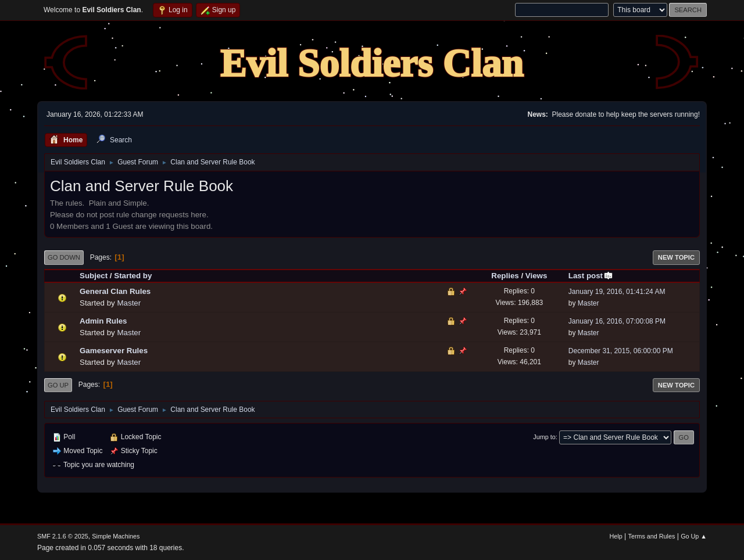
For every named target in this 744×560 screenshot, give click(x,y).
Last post (591, 276)
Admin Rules (103, 321)
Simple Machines (116, 536)
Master (129, 303)
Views (536, 276)
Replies (505, 276)
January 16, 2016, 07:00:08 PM (617, 321)
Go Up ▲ (694, 536)
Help (616, 536)
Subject (94, 276)
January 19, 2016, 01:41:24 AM (617, 292)
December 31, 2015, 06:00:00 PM (621, 351)
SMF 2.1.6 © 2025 (63, 536)
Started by (133, 276)
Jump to (544, 437)
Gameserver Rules (114, 351)
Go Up (58, 385)
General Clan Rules (115, 291)
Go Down (64, 257)
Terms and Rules (652, 536)
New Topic (676, 257)
